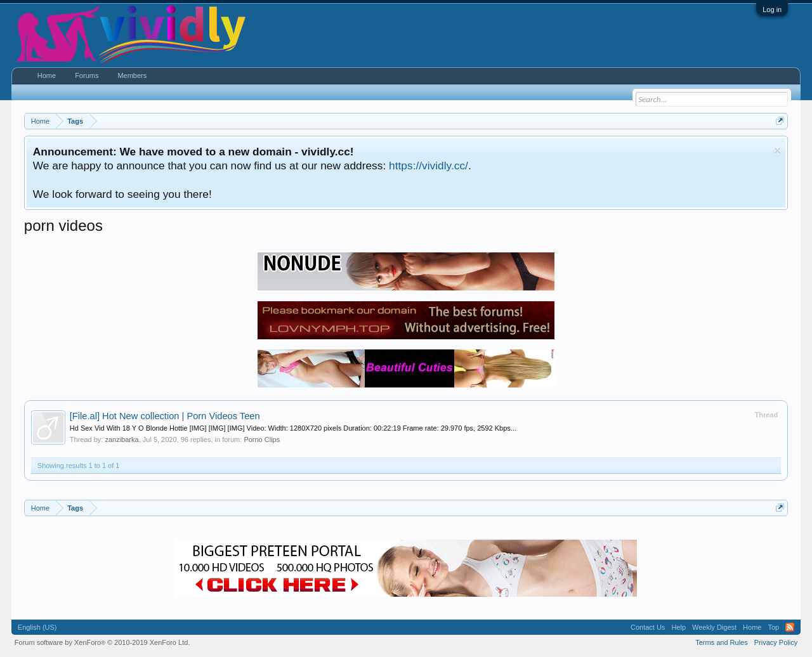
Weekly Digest (714, 627)
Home (47, 75)
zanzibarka (121, 439)
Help (678, 627)
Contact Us (648, 627)
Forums (87, 75)
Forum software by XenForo (102, 642)
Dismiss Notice (777, 151)
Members (132, 75)
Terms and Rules (722, 642)
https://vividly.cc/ (429, 166)
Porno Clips (262, 439)
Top (773, 627)
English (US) (37, 627)
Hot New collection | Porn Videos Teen (165, 416)
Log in (772, 10)
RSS (790, 627)
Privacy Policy (776, 642)
